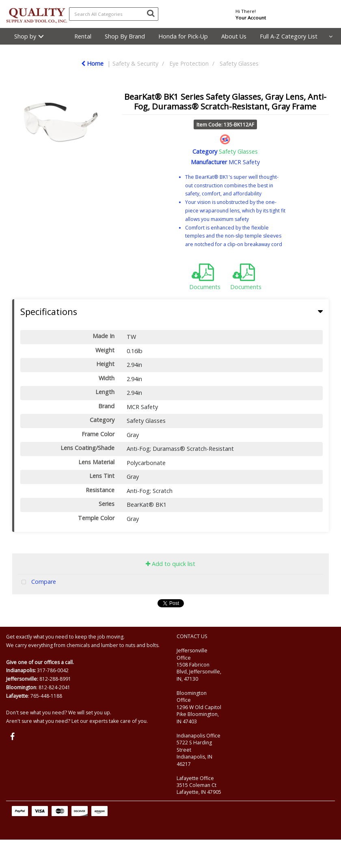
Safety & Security (135, 63)
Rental (83, 36)
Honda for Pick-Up (183, 36)
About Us (234, 36)
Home (92, 63)
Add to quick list (170, 564)
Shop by (25, 36)
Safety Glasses (239, 63)
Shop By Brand (125, 36)
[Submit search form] (151, 13)
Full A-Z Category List (289, 36)
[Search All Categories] (114, 14)
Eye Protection (189, 63)
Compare (37, 582)
